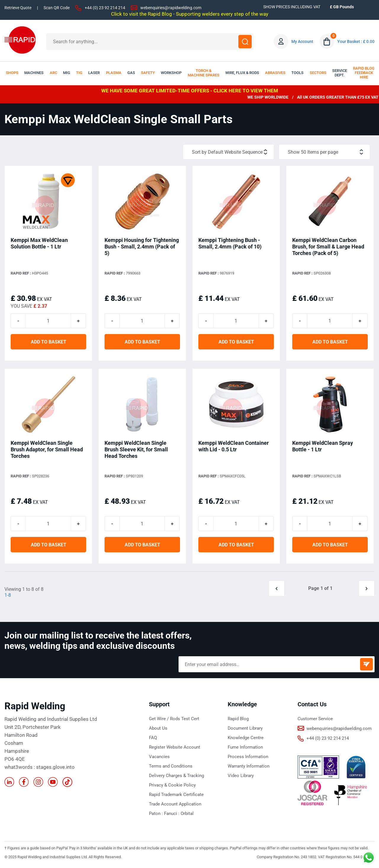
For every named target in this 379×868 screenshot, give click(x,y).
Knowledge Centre (246, 738)
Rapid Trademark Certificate (176, 795)
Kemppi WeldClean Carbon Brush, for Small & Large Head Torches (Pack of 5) (328, 247)
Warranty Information (249, 766)
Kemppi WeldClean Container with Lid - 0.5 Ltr (234, 446)
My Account (302, 41)
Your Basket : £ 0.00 (356, 41)
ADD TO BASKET (49, 342)
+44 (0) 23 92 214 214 (105, 8)
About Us (158, 728)
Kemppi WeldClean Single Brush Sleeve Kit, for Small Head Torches (136, 449)
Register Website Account (175, 747)
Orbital (187, 814)
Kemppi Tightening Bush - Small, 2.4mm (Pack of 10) (230, 243)
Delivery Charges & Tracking (176, 776)
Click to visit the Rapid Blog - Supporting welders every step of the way (190, 14)
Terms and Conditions (171, 766)
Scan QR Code (57, 8)
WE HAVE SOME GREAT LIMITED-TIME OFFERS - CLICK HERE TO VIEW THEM (190, 91)
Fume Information (245, 747)
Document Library (245, 728)
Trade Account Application (175, 804)
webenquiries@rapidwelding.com (171, 8)
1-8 (8, 595)
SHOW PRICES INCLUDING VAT (292, 7)
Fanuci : (172, 814)
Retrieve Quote (18, 8)
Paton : (156, 814)
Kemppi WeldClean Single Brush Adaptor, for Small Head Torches (47, 449)
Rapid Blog (238, 719)
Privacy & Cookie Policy (172, 785)
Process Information (248, 757)
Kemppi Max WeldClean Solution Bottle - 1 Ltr (39, 243)
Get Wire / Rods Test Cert (174, 719)
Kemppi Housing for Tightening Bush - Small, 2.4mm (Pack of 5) (142, 247)
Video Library (241, 776)
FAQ (153, 738)
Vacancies (159, 757)
